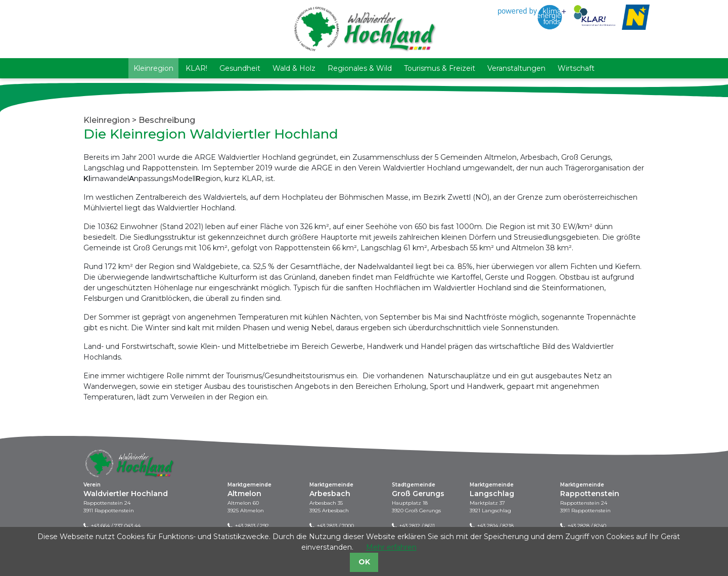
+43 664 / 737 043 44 (116, 526)
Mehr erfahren (391, 547)
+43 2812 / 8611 (417, 526)
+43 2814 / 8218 (495, 526)
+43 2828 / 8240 (587, 526)
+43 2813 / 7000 (335, 526)
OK (364, 562)
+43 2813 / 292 (252, 526)
